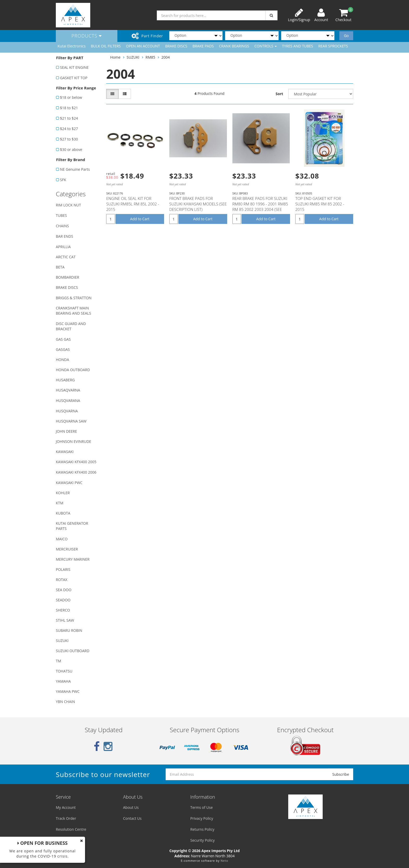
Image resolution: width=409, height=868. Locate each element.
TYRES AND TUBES (297, 46)
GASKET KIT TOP (74, 78)
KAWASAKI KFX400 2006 (76, 472)
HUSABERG (65, 380)
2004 (166, 57)
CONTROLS (266, 46)
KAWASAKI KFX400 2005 (76, 462)
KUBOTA (63, 513)
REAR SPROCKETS (333, 46)
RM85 (150, 57)
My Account (66, 807)
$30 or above (71, 149)
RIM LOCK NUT (68, 205)
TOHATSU (64, 671)
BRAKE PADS (203, 46)
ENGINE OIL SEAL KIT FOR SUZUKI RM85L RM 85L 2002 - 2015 (133, 204)
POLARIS (63, 569)
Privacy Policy (202, 818)
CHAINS (62, 226)
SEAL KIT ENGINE (74, 67)
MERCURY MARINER (73, 559)
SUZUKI (62, 641)
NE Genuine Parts (75, 169)
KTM (60, 503)
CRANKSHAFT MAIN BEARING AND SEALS (73, 311)
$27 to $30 (69, 139)
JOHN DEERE (66, 431)
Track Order (66, 818)
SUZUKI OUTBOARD (73, 651)
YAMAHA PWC (68, 691)
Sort (279, 94)
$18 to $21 (69, 108)
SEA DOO (64, 590)
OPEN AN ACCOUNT (143, 46)
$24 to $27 (69, 129)
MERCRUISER (67, 549)
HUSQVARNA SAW (71, 421)
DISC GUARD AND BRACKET (71, 326)
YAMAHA (63, 681)
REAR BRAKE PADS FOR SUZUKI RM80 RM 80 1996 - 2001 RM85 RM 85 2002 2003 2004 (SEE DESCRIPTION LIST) (260, 207)
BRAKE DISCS (176, 46)
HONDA (62, 360)
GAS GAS (63, 339)
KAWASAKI (65, 452)
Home (115, 57)
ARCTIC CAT (66, 257)
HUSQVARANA (68, 401)
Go (346, 36)
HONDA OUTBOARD (73, 370)
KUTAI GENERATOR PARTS (72, 526)
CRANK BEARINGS (234, 46)
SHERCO (63, 610)
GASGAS (63, 349)
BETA (60, 267)
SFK (63, 180)
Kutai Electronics (72, 46)
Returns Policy (202, 829)
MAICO (62, 539)
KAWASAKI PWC (69, 483)
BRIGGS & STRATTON (74, 298)
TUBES (61, 215)
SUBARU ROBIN (69, 630)
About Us (131, 807)
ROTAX (62, 580)
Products (87, 36)
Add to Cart (140, 219)
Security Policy (203, 840)
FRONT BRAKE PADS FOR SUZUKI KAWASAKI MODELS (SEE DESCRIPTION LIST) (198, 204)
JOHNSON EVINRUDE (74, 441)
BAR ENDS (64, 236)
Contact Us (132, 818)
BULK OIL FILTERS (106, 46)
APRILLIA (63, 247)
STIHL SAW (65, 620)
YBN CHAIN (65, 702)
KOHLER (63, 493)
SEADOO (63, 600)
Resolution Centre (71, 829)
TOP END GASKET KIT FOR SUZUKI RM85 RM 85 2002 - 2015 (320, 204)
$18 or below (71, 97)
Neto (224, 861)
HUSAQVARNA (68, 390)
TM (58, 661)
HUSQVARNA (67, 411)
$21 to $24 (69, 118)
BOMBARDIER (68, 277)
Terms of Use (202, 807)
